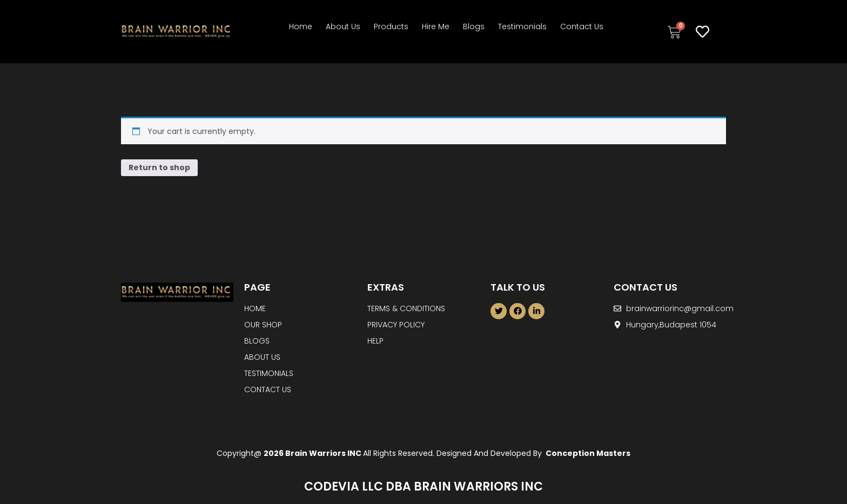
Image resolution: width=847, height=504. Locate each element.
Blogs (474, 26)
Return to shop (159, 167)
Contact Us (582, 26)
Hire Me (436, 26)
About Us (343, 26)
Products (391, 26)
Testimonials (522, 26)
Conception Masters (587, 453)
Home (301, 26)
